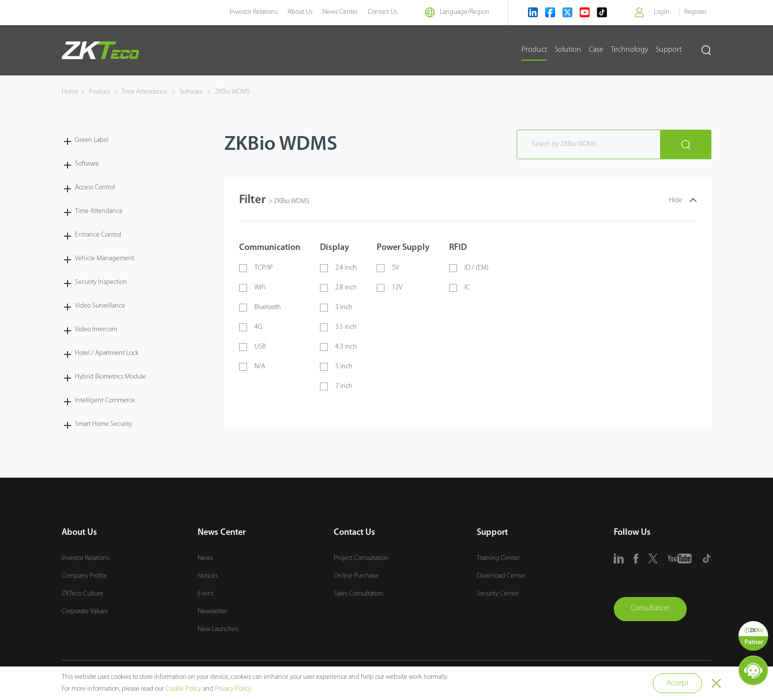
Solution (568, 50)
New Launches (218, 629)
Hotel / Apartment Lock (107, 353)
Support (669, 50)
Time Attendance (145, 92)
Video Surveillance (100, 305)
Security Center (498, 593)
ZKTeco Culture (82, 593)
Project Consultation (361, 558)
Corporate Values (85, 611)
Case (596, 50)
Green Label (92, 140)
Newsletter (212, 611)
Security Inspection (101, 282)
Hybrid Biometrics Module (110, 376)
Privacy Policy (233, 689)
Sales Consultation (359, 593)
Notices (208, 576)
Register (695, 12)
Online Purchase (356, 576)
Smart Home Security (104, 424)
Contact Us (379, 12)
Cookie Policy (183, 689)
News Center (336, 12)
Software (193, 92)
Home (70, 92)
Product (534, 50)
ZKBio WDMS (234, 92)
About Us (296, 12)
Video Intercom (96, 329)
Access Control (95, 187)
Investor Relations (250, 12)
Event (206, 593)
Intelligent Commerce (105, 400)
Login (661, 12)
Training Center (498, 558)
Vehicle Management (105, 258)
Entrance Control (98, 234)
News (205, 558)
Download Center (501, 576)
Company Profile (84, 576)
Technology (630, 50)
